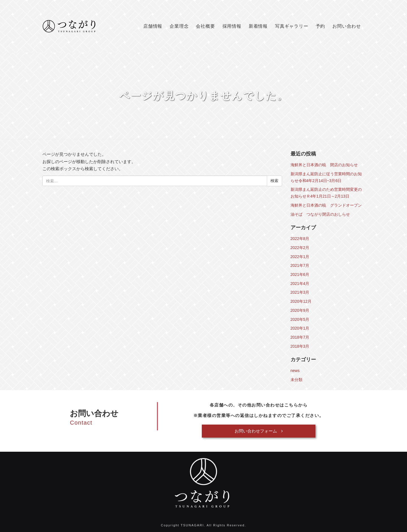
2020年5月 (300, 319)
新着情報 (258, 26)
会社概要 (205, 26)
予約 (321, 26)
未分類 (296, 380)
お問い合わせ (347, 26)
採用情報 (232, 26)
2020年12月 (301, 301)
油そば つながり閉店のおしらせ (320, 214)
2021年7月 (300, 265)
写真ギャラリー (292, 26)
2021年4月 (300, 284)
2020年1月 (300, 328)
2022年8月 (300, 239)
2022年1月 (300, 257)
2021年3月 (300, 292)
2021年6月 (300, 274)
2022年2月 (300, 248)
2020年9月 (300, 310)
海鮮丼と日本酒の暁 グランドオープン (326, 205)
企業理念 (179, 26)
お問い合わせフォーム (259, 431)
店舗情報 (153, 26)
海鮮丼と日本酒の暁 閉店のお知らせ (324, 165)
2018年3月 (300, 346)
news (295, 371)
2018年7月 (300, 337)
